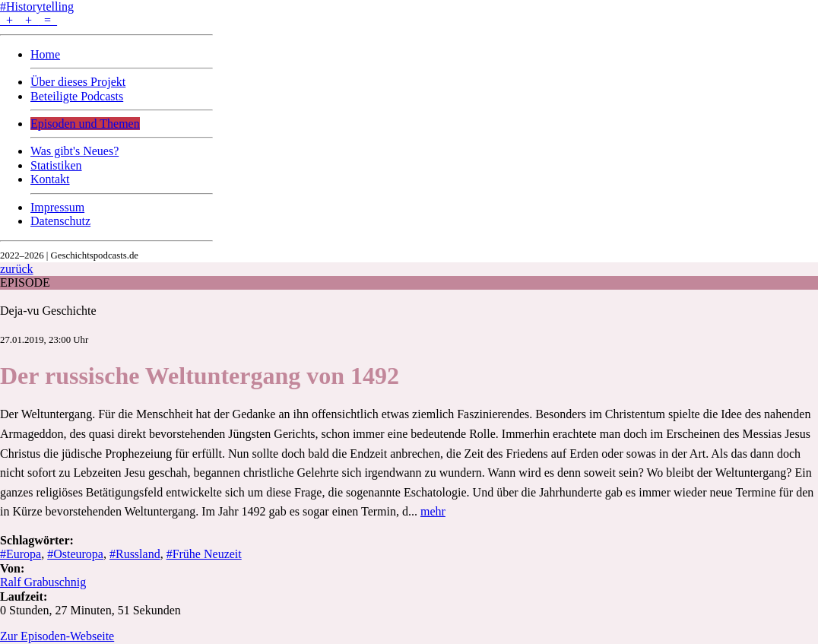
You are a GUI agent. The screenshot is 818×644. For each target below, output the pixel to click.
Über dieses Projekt (78, 82)
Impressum (57, 207)
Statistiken (56, 165)
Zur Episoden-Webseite (57, 636)
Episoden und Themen (85, 124)
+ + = (29, 20)
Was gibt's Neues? (75, 151)
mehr (433, 511)
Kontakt (50, 179)
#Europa (21, 554)
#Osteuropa (75, 554)
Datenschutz (60, 221)
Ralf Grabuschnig (43, 582)
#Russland (135, 554)
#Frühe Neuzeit (204, 554)
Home (45, 54)
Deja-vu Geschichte (48, 311)
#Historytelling (37, 6)
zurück (17, 269)
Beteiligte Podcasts (77, 96)
